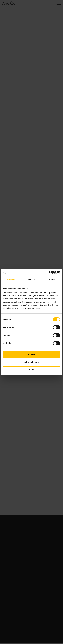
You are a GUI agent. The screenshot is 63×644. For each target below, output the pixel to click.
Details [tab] (32, 280)
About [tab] (52, 280)
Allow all (31, 354)
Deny (31, 370)
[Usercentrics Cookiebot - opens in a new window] (49, 272)
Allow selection (31, 362)
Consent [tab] (11, 280)
